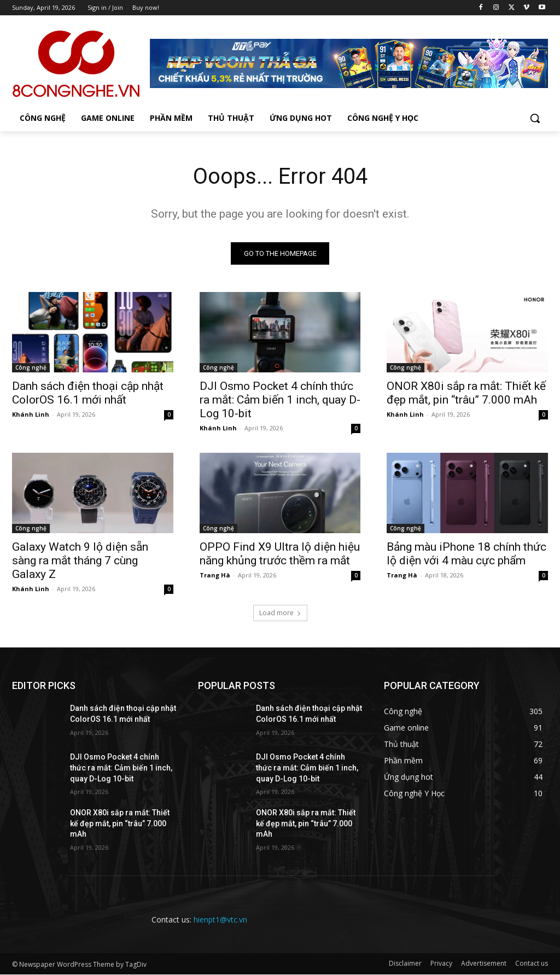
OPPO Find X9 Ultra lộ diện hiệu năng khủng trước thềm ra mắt (280, 554)
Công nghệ (31, 367)
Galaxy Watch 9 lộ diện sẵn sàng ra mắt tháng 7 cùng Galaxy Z (80, 561)
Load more (280, 613)
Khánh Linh (31, 414)
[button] (535, 118)
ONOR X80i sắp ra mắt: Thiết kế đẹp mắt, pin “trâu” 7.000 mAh (466, 393)
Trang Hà (215, 576)
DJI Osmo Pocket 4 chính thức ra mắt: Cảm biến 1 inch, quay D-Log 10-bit (280, 400)
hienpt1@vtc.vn (220, 919)
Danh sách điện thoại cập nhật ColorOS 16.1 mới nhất (88, 393)
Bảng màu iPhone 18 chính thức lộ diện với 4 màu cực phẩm (466, 554)
